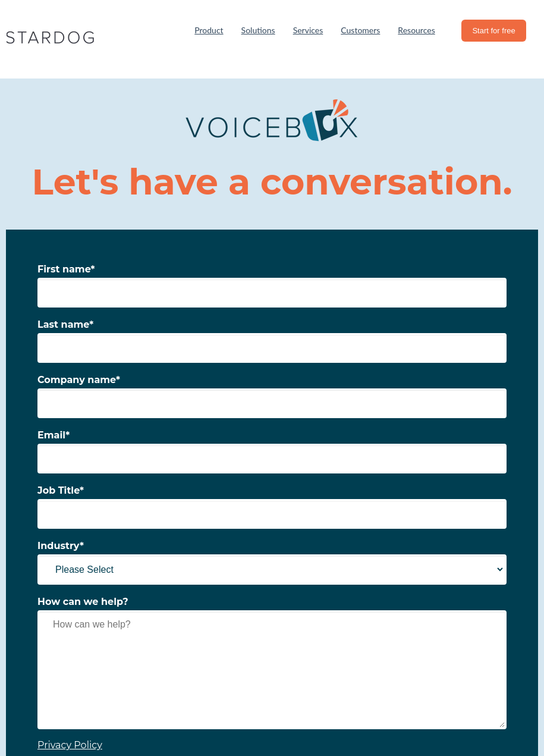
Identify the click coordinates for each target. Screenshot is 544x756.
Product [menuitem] (209, 30)
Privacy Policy (70, 745)
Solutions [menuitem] (258, 30)
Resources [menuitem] (416, 30)
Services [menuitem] (308, 30)
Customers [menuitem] (360, 30)
